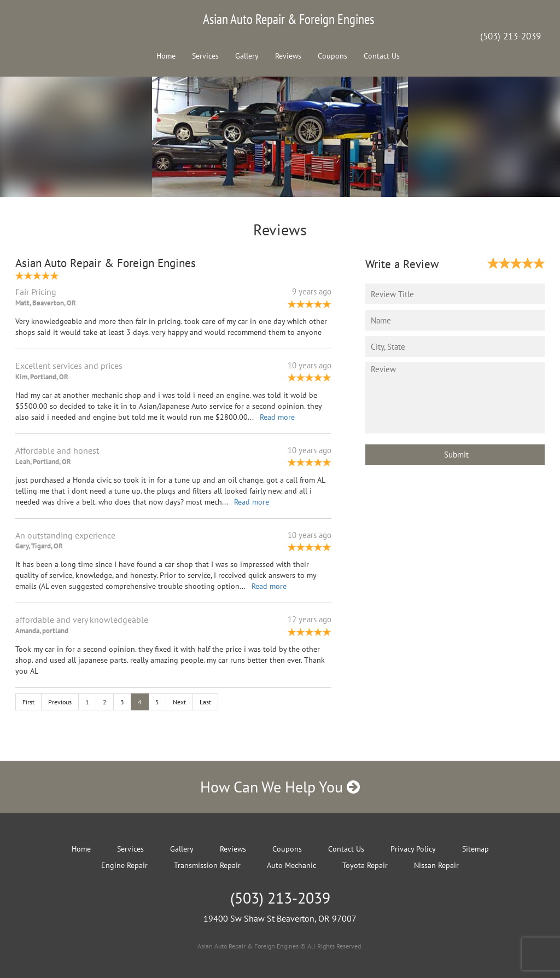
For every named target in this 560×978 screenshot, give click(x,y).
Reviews (288, 56)
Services (205, 56)
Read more (277, 417)
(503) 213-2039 (511, 36)
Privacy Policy (413, 849)
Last (205, 702)
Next (179, 702)
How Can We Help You (280, 787)
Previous (60, 702)
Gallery (247, 56)
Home (166, 56)
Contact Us (382, 56)
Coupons (332, 56)
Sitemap (476, 849)
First (28, 702)
